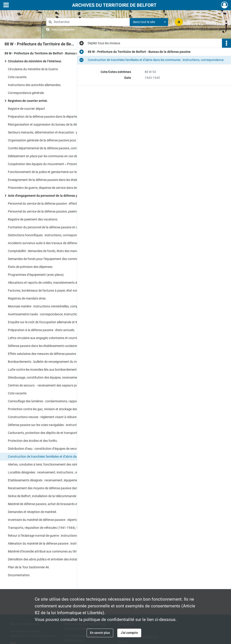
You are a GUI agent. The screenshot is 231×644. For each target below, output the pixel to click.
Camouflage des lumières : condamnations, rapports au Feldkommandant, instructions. (53, 401)
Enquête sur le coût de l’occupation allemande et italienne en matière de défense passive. (53, 322)
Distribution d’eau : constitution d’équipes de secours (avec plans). (53, 449)
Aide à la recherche (63, 30)
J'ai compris (129, 633)
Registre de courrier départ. (27, 109)
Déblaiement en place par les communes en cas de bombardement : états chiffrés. (53, 156)
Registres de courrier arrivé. (28, 101)
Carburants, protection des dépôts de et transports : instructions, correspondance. (53, 433)
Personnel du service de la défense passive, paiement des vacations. (53, 211)
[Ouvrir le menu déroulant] (6, 5)
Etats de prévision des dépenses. (31, 267)
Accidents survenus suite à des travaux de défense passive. (49, 243)
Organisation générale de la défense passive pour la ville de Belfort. (53, 140)
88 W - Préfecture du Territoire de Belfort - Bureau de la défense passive (50, 53)
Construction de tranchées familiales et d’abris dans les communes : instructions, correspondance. (53, 457)
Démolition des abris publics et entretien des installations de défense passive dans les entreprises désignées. (53, 559)
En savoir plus (100, 633)
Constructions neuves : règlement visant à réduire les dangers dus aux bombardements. (53, 417)
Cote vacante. (18, 77)
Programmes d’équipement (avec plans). (36, 275)
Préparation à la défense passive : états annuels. (42, 330)
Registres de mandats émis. (27, 298)
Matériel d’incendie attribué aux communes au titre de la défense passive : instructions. (53, 551)
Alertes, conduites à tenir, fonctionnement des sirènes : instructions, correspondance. (53, 464)
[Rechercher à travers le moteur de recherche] (90, 22)
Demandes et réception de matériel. (32, 512)
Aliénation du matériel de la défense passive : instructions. (48, 543)
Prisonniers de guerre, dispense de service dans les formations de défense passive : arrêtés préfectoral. (53, 188)
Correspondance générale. (26, 93)
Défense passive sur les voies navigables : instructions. (46, 425)
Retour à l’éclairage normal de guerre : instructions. (43, 536)
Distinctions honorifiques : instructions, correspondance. (47, 235)
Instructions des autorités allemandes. (35, 85)
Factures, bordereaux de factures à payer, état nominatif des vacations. (53, 290)
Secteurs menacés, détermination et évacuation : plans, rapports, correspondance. (53, 132)
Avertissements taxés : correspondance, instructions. (45, 314)
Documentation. (19, 575)
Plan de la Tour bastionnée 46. (29, 567)
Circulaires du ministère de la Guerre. (33, 69)
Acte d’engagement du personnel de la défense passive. (48, 196)
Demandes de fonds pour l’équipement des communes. (46, 259)
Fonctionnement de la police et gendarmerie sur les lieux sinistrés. (53, 172)
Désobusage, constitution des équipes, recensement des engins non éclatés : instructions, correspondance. (53, 377)
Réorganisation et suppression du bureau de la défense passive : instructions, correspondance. (53, 124)
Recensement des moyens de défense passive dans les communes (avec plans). (53, 488)
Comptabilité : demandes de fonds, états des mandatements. (50, 251)
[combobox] (149, 22)
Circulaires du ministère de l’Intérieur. (35, 61)
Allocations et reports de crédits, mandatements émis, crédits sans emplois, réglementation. (53, 283)
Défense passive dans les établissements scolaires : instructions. (53, 346)
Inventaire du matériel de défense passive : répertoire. (45, 520)
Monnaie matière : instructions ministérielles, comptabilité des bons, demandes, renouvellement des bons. (53, 306)
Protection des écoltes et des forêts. (33, 441)
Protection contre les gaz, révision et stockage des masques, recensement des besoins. (53, 409)
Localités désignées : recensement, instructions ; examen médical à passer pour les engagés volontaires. (53, 472)
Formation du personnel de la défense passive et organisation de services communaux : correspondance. (53, 227)
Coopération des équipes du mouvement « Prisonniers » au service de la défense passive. (53, 164)
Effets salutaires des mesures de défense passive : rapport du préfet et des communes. (53, 354)
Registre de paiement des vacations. (33, 219)
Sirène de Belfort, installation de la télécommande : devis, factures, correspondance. (53, 496)
